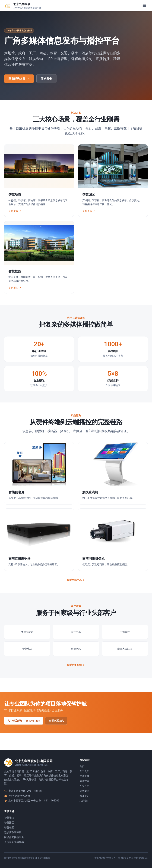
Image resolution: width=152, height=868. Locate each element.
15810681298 (23, 791)
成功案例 (84, 791)
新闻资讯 (84, 796)
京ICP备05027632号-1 (105, 858)
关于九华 (84, 771)
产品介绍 (84, 786)
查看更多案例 (76, 665)
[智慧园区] (113, 181)
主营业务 (84, 776)
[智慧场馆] (39, 181)
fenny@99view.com (19, 796)
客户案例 (46, 79)
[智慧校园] (39, 257)
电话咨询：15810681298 (24, 721)
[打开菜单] (144, 6)
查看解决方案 (19, 79)
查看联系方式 (56, 721)
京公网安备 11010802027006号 (133, 858)
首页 (82, 766)
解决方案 (84, 781)
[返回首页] (23, 6)
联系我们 (84, 801)
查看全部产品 (76, 580)
